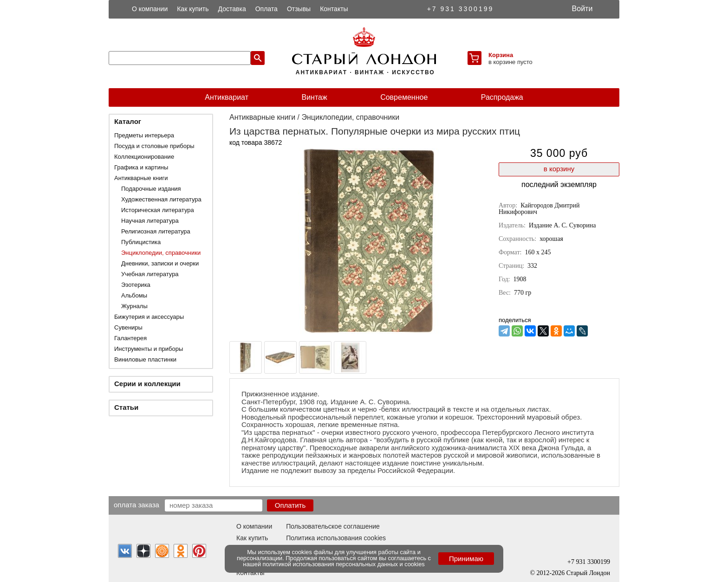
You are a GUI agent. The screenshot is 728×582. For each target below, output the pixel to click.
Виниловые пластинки (145, 359)
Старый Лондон (588, 573)
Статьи (126, 407)
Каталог (128, 121)
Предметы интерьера (144, 135)
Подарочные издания (151, 189)
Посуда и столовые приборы (154, 146)
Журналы (134, 306)
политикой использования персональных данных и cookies (344, 564)
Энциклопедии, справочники (161, 253)
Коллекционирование (144, 157)
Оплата (266, 9)
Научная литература (150, 221)
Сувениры (128, 327)
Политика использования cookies (336, 538)
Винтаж (314, 97)
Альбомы (134, 295)
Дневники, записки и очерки (160, 263)
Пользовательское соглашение (333, 526)
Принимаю (466, 559)
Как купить (193, 9)
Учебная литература (150, 274)
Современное (404, 97)
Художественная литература (161, 199)
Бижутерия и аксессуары (149, 317)
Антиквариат (227, 97)
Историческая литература (158, 210)
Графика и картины (141, 167)
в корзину (559, 169)
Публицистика (141, 242)
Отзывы (299, 9)
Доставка (232, 9)
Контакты (334, 9)
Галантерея (130, 338)
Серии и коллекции (147, 384)
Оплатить (290, 505)
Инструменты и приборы (149, 349)
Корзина (501, 55)
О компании (150, 9)
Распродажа (502, 97)
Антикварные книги (141, 178)
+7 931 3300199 (461, 9)
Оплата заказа (136, 504)
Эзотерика (136, 285)
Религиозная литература (156, 231)
